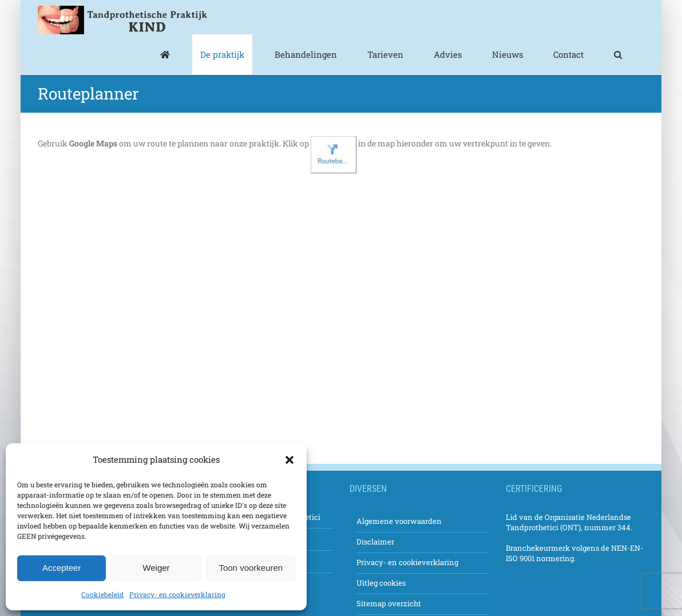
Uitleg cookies (381, 583)
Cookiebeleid (102, 594)
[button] (290, 460)
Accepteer (62, 568)
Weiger (156, 568)
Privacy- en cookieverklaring (177, 594)
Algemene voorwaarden (399, 521)
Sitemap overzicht (389, 603)
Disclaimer (375, 542)
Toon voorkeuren (251, 568)
